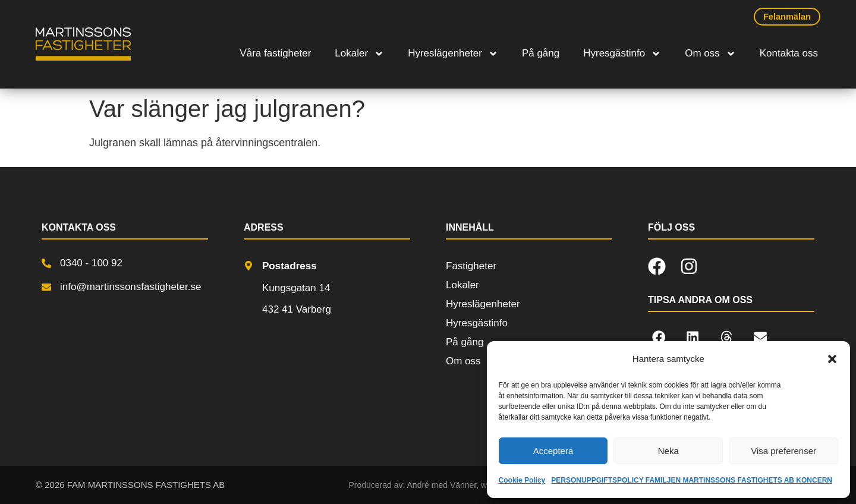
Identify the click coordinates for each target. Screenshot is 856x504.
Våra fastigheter (275, 53)
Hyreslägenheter (453, 54)
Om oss (710, 54)
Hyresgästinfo (622, 54)
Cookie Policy (522, 480)
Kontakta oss (789, 53)
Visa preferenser (783, 451)
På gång (541, 53)
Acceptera (553, 451)
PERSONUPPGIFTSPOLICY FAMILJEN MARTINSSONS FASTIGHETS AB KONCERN (692, 480)
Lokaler (359, 54)
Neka (668, 451)
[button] (832, 359)
